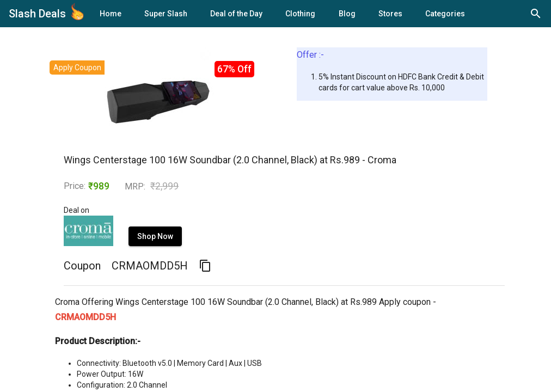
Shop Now (155, 236)
